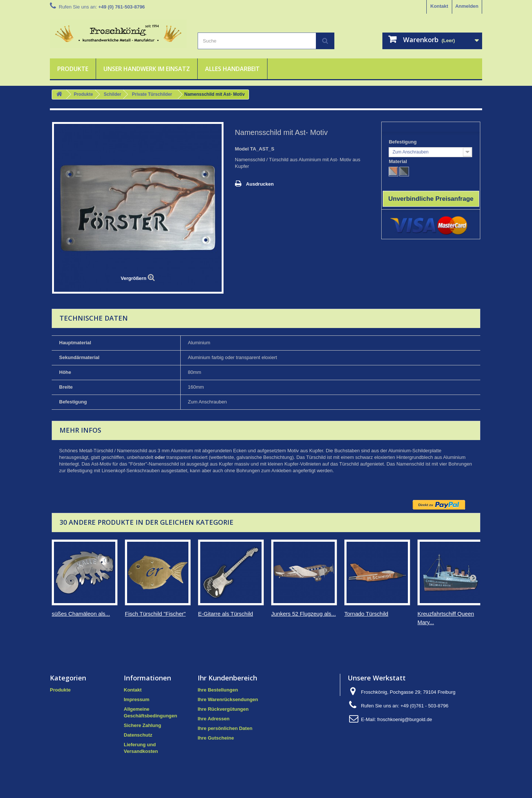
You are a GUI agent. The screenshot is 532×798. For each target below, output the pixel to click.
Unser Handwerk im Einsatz (147, 69)
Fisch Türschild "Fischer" (155, 614)
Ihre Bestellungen (218, 690)
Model (242, 149)
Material (398, 161)
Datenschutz (138, 735)
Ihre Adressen (214, 719)
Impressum (137, 699)
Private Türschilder (152, 94)
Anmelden (467, 6)
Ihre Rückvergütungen (223, 709)
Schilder (112, 94)
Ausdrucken (260, 184)
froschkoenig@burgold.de (405, 719)
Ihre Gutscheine (216, 738)
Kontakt (439, 6)
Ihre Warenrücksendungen (228, 699)
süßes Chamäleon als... (81, 614)
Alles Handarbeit (232, 69)
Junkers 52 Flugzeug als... (303, 614)
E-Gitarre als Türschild (226, 614)
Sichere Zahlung (142, 725)
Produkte (73, 69)
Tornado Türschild (366, 614)
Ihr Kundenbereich (227, 678)
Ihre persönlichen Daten (225, 728)
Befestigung (403, 142)
